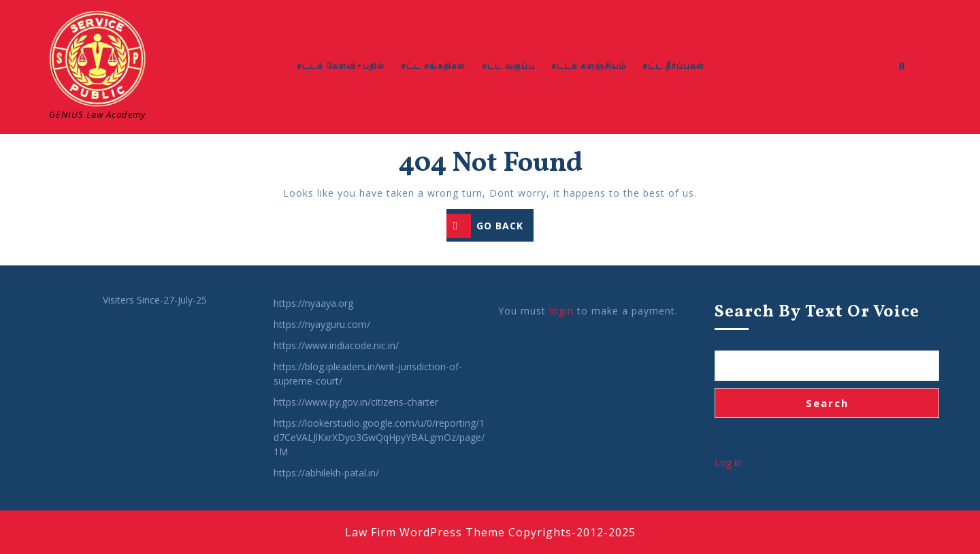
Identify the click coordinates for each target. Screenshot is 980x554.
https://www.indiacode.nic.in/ (336, 345)
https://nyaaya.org (313, 303)
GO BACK (490, 227)
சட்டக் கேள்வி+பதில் (341, 66)
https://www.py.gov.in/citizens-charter (356, 402)
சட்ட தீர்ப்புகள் (673, 66)
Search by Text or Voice (817, 312)
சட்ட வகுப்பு (508, 66)
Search (827, 403)
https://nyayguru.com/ (322, 324)
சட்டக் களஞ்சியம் (589, 66)
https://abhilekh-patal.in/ (326, 473)
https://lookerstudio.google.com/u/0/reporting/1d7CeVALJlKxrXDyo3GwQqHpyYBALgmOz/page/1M (379, 437)
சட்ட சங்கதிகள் (433, 66)
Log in (728, 462)
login (561, 311)
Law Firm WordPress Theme (425, 532)
